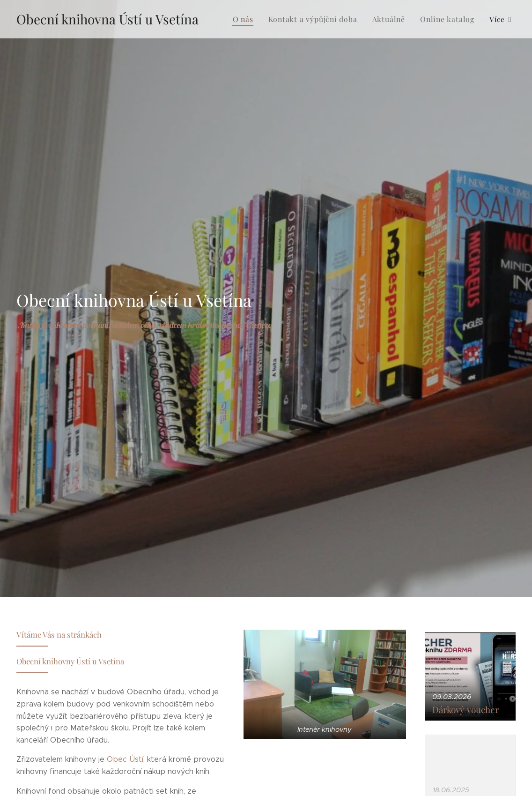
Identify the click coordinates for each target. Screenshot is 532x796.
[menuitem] (254, 19)
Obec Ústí (125, 760)
